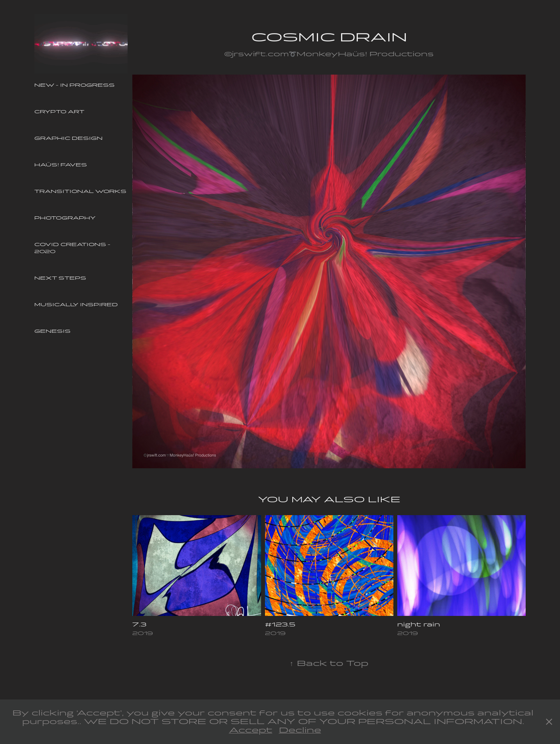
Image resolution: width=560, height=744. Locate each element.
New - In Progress (75, 85)
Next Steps (60, 278)
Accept (251, 730)
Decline (300, 730)
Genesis (52, 331)
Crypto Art (59, 112)
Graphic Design (68, 138)
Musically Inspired (76, 305)
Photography (65, 218)
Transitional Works (80, 191)
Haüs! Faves (61, 165)
